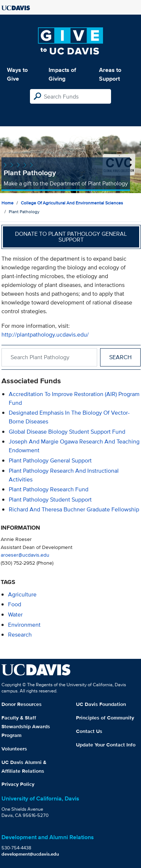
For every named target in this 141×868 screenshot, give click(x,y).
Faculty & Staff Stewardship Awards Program (26, 726)
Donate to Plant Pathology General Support (71, 237)
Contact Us (89, 731)
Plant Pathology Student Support (50, 500)
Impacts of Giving (62, 74)
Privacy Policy (18, 784)
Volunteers (14, 749)
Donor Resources (22, 704)
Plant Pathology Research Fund (49, 489)
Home (7, 203)
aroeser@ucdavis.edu (25, 555)
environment (24, 625)
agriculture (22, 594)
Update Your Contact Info (106, 745)
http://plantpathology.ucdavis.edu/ (45, 335)
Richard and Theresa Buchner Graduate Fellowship (74, 509)
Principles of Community (105, 718)
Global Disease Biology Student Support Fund (67, 432)
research (20, 635)
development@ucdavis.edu (30, 854)
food (15, 604)
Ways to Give (17, 74)
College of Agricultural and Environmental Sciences (72, 203)
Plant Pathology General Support (50, 460)
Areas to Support (110, 74)
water (15, 614)
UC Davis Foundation (101, 704)
